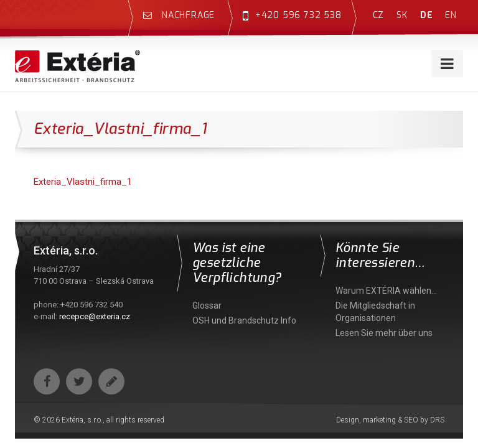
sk (402, 15)
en (451, 15)
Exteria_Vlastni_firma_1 (83, 182)
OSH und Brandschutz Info (244, 320)
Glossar (207, 306)
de (427, 15)
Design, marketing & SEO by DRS (390, 420)
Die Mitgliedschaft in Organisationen (375, 312)
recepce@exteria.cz (95, 316)
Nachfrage (179, 15)
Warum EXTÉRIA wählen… (386, 291)
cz (379, 15)
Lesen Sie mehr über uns (384, 333)
